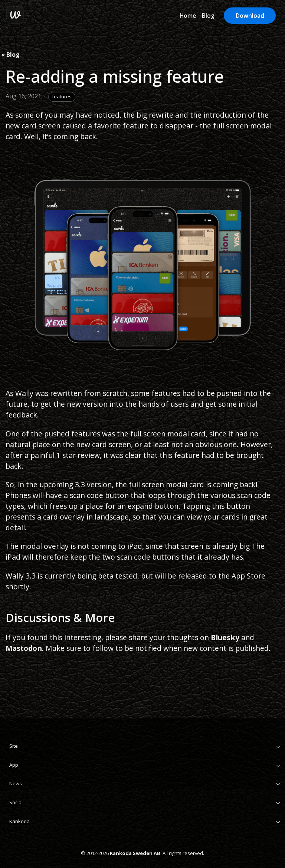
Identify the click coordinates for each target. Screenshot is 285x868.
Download (250, 16)
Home (188, 16)
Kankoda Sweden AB (135, 853)
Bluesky (225, 637)
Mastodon (24, 648)
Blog (208, 16)
